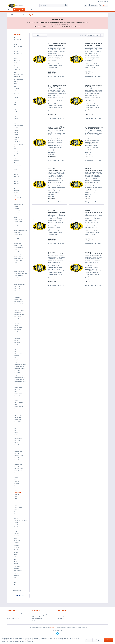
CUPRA (15, 84)
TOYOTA (16, 573)
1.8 (16, 499)
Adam (16, 202)
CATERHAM (17, 70)
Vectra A (16, 501)
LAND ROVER (17, 165)
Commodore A (18, 308)
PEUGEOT (16, 536)
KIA (15, 156)
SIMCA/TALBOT (18, 571)
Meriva (16, 433)
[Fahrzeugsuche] (19, 10)
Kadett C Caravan (18, 394)
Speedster (17, 488)
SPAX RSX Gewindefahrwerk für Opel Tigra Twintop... (57, 44)
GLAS (15, 123)
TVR (15, 578)
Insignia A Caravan (19, 362)
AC (14, 37)
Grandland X (17, 356)
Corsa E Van (17, 343)
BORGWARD (17, 61)
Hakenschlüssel (17, 591)
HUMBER (16, 135)
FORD (15, 112)
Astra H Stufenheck (19, 258)
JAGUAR (16, 151)
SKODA (16, 561)
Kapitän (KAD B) (18, 420)
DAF (15, 91)
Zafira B (16, 523)
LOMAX (16, 170)
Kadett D (16, 400)
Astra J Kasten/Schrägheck (21, 273)
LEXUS (15, 167)
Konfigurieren (109, 640)
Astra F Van (17, 232)
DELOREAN (17, 100)
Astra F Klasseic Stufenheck (21, 230)
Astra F (16, 217)
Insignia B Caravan (19, 371)
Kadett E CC (17, 411)
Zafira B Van (17, 525)
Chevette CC (17, 297)
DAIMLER (16, 95)
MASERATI (16, 177)
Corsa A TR (17, 323)
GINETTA (16, 121)
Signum (16, 486)
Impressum (61, 619)
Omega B (17, 445)
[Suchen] (66, 5)
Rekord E (16, 473)
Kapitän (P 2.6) (18, 424)
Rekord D (17, 466)
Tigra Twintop (18, 492)
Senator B (17, 484)
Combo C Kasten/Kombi (20, 304)
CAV (15, 72)
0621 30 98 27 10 (13, 619)
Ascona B (17, 213)
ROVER (15, 554)
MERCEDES (17, 184)
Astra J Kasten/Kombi (19, 271)
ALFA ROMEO (17, 40)
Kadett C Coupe (18, 398)
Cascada (16, 295)
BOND (15, 58)
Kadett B (16, 385)
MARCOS (16, 174)
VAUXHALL (16, 580)
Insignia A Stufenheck (20, 369)
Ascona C (17, 215)
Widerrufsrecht (36, 617)
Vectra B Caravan (18, 507)
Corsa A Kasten (18, 321)
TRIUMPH (16, 575)
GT (15, 358)
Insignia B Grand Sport (20, 377)
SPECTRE (16, 564)
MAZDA (16, 181)
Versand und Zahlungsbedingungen (42, 615)
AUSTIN (16, 51)
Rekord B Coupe (18, 458)
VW (15, 585)
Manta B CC (17, 430)
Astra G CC (17, 239)
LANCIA (16, 163)
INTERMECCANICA (18, 144)
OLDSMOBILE (17, 198)
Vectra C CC (17, 516)
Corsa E (16, 340)
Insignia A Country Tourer (20, 364)
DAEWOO (16, 88)
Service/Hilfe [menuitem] (102, 1)
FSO (15, 116)
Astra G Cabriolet (18, 235)
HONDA (16, 133)
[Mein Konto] (93, 5)
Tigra (16, 490)
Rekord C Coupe (18, 464)
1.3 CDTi (17, 494)
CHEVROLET (17, 77)
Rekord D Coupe (18, 471)
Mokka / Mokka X (18, 438)
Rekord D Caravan (19, 468)
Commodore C (18, 317)
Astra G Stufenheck (19, 247)
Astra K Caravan (18, 280)
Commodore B (18, 312)
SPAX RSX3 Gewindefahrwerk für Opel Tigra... (57, 170)
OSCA (15, 531)
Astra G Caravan (18, 237)
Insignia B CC (17, 373)
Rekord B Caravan (19, 456)
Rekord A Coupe (18, 451)
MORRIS (16, 193)
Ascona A (17, 209)
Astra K (16, 278)
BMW (15, 56)
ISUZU (15, 149)
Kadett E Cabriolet (19, 407)
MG (15, 188)
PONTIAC (16, 543)
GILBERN (16, 119)
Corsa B (16, 325)
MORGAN (16, 191)
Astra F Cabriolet (18, 219)
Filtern (36, 35)
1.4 (16, 497)
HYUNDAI (16, 137)
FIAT (15, 109)
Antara (16, 206)
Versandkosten (54, 627)
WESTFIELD (17, 587)
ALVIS (15, 44)
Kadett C (16, 391)
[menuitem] (54, 5)
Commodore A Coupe (19, 310)
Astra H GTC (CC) (18, 254)
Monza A (16, 443)
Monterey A (17, 440)
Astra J (16, 263)
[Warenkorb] (103, 5)
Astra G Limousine (19, 245)
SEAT (15, 559)
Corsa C (16, 332)
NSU (15, 195)
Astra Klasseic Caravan (20, 284)
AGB (33, 621)
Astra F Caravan (18, 222)
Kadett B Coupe (18, 389)
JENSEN (16, 153)
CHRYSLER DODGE (18, 79)
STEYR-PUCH (17, 566)
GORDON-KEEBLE (18, 126)
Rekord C (17, 460)
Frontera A (17, 351)
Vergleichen (52, 77)
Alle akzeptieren (98, 640)
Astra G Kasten (18, 243)
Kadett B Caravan (18, 387)
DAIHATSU (16, 93)
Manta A (16, 426)
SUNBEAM (16, 568)
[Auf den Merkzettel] (61, 77)
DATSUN (16, 98)
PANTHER (16, 534)
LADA (15, 158)
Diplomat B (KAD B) (19, 349)
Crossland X (17, 347)
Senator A (17, 481)
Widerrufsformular (37, 619)
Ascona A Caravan (19, 211)
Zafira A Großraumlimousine (21, 520)
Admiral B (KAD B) (19, 204)
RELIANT (16, 550)
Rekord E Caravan (19, 475)
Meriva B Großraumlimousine (19, 435)
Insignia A (17, 360)
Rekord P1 (17, 477)
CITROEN (16, 81)
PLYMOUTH (17, 541)
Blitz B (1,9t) (17, 291)
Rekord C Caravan (19, 462)
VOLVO (16, 582)
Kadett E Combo (18, 413)
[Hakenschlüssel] (31, 10)
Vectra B (16, 505)
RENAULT (16, 552)
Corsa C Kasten (18, 334)
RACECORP (17, 548)
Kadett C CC (17, 396)
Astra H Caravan (18, 252)
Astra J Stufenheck (19, 276)
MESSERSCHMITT (18, 186)
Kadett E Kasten (18, 415)
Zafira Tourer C (18, 529)
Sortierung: (83, 35)
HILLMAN (16, 130)
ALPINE (16, 42)
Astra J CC (17, 267)
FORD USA (16, 114)
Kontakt (34, 613)
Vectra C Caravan (18, 514)
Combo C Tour (18, 306)
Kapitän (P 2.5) (18, 422)
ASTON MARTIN (18, 47)
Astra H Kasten (18, 256)
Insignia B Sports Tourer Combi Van (20, 382)
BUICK (15, 65)
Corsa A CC (17, 319)
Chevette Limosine (19, 302)
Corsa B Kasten (18, 330)
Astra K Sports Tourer (19, 282)
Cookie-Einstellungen (63, 615)
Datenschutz (61, 617)
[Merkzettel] (86, 5)
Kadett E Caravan (18, 409)
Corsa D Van (17, 338)
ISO (15, 146)
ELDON (16, 105)
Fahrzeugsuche (17, 35)
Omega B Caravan (19, 447)
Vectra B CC (17, 510)
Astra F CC (17, 224)
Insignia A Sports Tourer (20, 366)
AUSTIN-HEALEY (18, 54)
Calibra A (16, 293)
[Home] (10, 10)
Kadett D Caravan (19, 402)
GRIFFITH (16, 128)
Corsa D (16, 336)
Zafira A (16, 518)
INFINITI (16, 139)
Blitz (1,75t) (17, 286)
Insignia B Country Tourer (20, 375)
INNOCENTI (17, 142)
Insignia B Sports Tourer (20, 379)
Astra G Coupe (18, 241)
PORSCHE (16, 545)
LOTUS (15, 172)
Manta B (16, 428)
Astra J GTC (17, 269)
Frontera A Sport (18, 353)
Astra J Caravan (18, 265)
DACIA (15, 86)
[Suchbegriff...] (54, 5)
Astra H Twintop (18, 260)
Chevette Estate (18, 299)
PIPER (15, 538)
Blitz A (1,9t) (17, 289)
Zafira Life (17, 527)
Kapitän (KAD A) (18, 417)
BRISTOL (16, 63)
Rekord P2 (17, 479)
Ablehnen (88, 640)
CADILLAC (16, 68)
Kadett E (16, 404)
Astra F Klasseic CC (19, 228)
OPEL (15, 200)
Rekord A (17, 449)
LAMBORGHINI (18, 160)
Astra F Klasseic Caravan (20, 226)
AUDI (15, 49)
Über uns (60, 613)
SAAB (15, 557)
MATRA (16, 179)
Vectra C (16, 512)
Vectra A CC (17, 503)
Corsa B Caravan (18, 327)
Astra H (16, 250)
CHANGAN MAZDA (19, 74)
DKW (15, 102)
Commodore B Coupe (19, 314)
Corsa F (16, 345)
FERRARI (16, 107)
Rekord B (17, 453)
